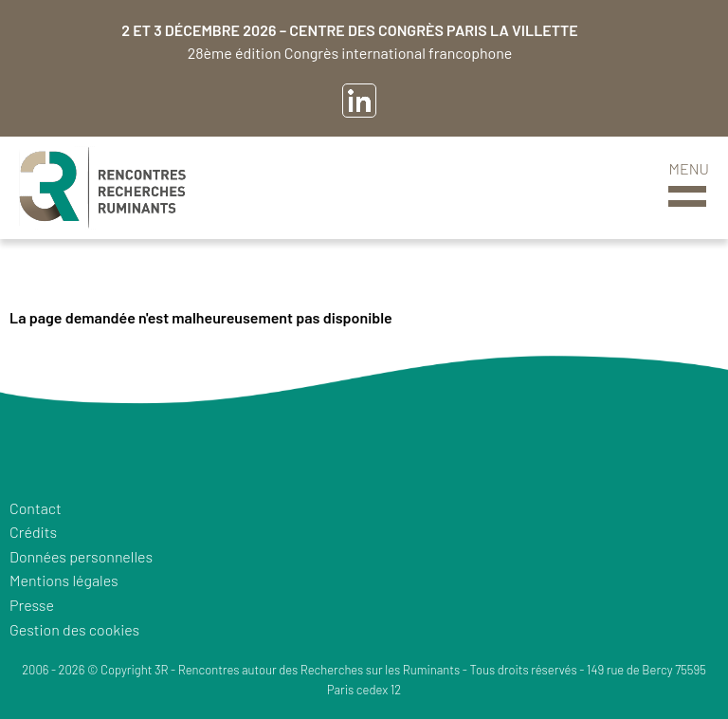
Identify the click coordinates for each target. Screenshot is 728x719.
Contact (36, 508)
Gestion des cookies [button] (74, 629)
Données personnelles (81, 556)
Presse (32, 605)
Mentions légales (64, 580)
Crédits (33, 532)
